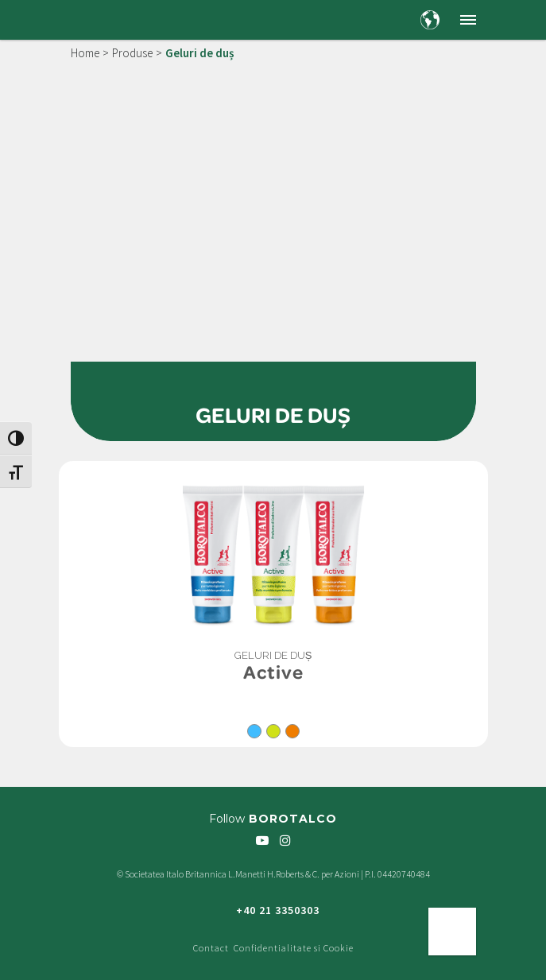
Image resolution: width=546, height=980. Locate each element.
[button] (468, 20)
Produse (132, 53)
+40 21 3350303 (278, 910)
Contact (211, 948)
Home (85, 53)
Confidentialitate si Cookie (294, 948)
